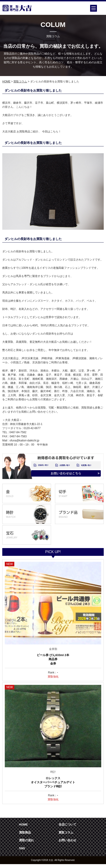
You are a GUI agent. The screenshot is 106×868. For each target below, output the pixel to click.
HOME (6, 82)
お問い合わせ (67, 840)
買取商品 (25, 832)
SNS (22, 848)
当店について (67, 824)
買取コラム (20, 82)
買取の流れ (26, 840)
